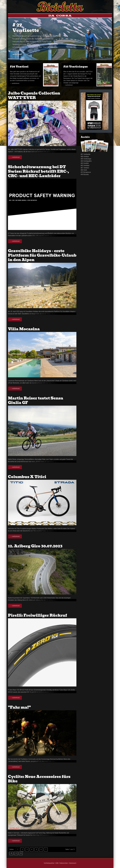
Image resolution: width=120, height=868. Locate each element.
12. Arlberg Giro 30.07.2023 (35, 546)
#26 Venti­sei (19, 67)
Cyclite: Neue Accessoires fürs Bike (39, 779)
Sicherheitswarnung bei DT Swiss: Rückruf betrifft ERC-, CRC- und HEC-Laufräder (38, 171)
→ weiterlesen (15, 83)
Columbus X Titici (27, 477)
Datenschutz (64, 863)
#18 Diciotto (85, 174)
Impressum (73, 863)
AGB (57, 863)
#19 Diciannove (86, 172)
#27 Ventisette (85, 154)
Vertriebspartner (49, 863)
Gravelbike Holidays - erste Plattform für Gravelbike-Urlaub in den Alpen (42, 255)
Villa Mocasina (24, 329)
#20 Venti (84, 170)
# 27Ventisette (26, 28)
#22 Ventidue (85, 166)
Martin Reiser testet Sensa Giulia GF (36, 400)
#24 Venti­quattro (86, 161)
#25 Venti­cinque (76, 67)
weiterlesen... (18, 54)
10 (21, 853)
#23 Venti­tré (85, 163)
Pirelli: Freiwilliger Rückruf (37, 615)
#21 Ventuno (85, 168)
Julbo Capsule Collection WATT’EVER (34, 95)
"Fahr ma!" (19, 707)
